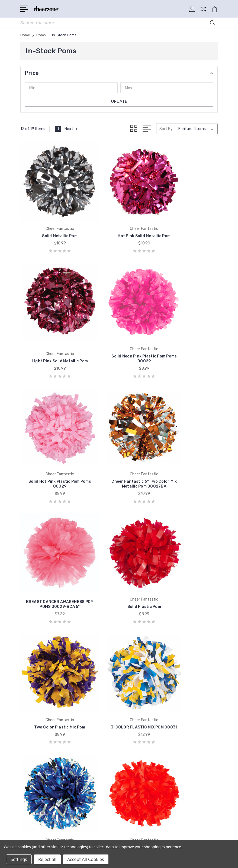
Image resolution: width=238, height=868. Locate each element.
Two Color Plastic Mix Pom (186, 440)
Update (119, 103)
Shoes (132, 733)
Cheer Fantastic (39, 700)
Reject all (47, 859)
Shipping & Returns (144, 648)
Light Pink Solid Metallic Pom (187, 220)
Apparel (133, 708)
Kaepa (30, 716)
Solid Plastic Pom (119, 440)
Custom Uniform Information (153, 656)
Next (72, 130)
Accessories (137, 724)
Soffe (29, 741)
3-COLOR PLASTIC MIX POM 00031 (51, 551)
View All (32, 749)
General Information (144, 623)
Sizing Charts (138, 631)
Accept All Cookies (86, 859)
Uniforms (135, 700)
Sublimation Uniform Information (157, 640)
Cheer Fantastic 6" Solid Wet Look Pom (187, 551)
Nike (28, 724)
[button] (119, 74)
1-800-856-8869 (44, 628)
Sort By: (166, 130)
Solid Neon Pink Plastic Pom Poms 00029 (51, 331)
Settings (19, 859)
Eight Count (137, 749)
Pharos (132, 741)
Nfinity (30, 708)
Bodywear (135, 716)
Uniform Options (141, 664)
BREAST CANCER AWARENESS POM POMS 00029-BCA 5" (51, 435)
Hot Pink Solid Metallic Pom (119, 220)
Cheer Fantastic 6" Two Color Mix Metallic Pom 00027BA (187, 329)
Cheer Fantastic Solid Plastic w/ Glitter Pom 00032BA (119, 548)
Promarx (32, 733)
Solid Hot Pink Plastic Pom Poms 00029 (119, 331)
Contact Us (137, 672)
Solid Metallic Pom (51, 220)
